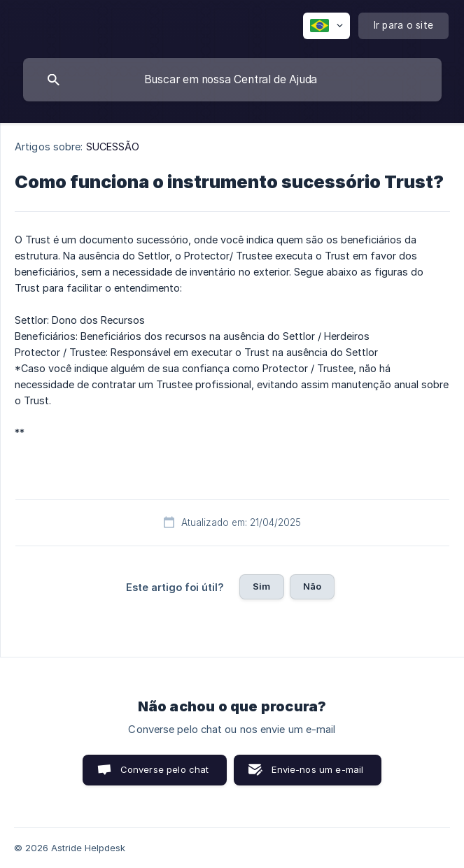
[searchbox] (232, 80)
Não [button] (312, 586)
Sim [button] (261, 586)
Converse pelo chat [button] (165, 769)
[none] (326, 26)
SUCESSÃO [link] (113, 147)
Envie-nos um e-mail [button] (317, 769)
